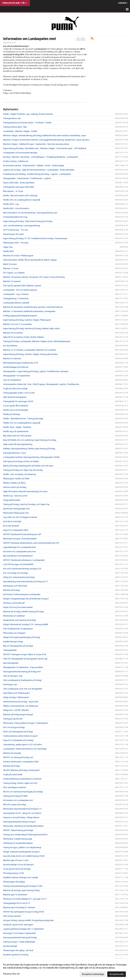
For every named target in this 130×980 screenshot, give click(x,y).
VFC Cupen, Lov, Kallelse (14, 273)
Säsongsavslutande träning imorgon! (19, 822)
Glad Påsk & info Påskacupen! (16, 693)
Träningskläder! (10, 650)
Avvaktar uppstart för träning (16, 955)
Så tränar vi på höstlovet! (14, 603)
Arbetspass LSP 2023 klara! (15, 586)
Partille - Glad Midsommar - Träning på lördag (23, 419)
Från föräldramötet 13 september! (18, 629)
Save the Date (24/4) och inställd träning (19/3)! (24, 856)
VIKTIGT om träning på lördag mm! (18, 757)
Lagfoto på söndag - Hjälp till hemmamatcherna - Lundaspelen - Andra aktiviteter (39, 170)
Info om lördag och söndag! (16, 573)
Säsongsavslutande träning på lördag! (20, 937)
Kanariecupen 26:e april (13, 234)
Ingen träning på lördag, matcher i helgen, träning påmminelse (30, 354)
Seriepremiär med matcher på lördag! (19, 620)
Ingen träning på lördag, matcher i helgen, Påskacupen (27, 320)
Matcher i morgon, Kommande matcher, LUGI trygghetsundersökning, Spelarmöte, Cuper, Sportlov (46, 140)
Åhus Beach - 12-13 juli (13, 191)
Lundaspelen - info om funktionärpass (20, 290)
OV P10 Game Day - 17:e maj (15, 230)
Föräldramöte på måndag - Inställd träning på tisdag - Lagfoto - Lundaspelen (37, 174)
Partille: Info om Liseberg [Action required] (22, 200)
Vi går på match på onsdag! (15, 389)
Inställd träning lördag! (13, 642)
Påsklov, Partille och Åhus (14, 483)
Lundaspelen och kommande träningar (20, 153)
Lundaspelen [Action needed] (16, 303)
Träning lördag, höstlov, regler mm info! (20, 783)
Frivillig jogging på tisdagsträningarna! (20, 316)
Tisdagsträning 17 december (16, 298)
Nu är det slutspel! (11, 526)
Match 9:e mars (10, 264)
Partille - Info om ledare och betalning (19, 474)
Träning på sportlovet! (13, 719)
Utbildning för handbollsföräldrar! (18, 843)
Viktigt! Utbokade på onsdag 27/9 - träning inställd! (26, 624)
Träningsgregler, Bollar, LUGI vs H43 (19, 393)
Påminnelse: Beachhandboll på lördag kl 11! (22, 809)
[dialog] (65, 969)
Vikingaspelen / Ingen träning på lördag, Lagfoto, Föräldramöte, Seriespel (36, 371)
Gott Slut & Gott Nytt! (12, 521)
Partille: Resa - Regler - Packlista (17, 427)
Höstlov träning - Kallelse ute (16, 161)
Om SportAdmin (10, 346)
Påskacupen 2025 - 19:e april (16, 243)
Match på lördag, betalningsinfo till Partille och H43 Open (28, 466)
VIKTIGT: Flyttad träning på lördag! (18, 830)
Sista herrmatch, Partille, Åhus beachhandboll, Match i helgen (30, 260)
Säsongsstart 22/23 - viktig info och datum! (22, 813)
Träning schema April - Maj (15, 127)
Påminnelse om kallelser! (14, 616)
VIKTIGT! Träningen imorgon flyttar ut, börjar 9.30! (25, 654)
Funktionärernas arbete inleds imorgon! (20, 736)
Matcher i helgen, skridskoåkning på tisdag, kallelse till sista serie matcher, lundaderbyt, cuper (45, 135)
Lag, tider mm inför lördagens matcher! (20, 517)
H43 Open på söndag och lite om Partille (21, 461)
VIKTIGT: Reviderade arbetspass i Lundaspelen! (24, 560)
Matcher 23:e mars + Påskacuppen (18, 256)
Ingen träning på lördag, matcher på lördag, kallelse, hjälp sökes (31, 328)
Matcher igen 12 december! (15, 895)
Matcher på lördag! (11, 590)
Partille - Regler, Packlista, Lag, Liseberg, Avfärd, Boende (28, 114)
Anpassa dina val (11, 974)
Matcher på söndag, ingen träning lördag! (21, 890)
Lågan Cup (8, 247)
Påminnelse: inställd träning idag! (18, 839)
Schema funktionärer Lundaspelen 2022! (21, 762)
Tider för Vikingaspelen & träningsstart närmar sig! (25, 659)
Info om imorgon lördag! (14, 727)
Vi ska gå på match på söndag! (17, 869)
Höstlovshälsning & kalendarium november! (22, 779)
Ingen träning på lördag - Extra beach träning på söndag (28, 221)
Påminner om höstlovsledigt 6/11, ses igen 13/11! (25, 899)
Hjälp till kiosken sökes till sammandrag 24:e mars (25, 491)
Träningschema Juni (12, 118)
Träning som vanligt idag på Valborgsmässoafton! (25, 835)
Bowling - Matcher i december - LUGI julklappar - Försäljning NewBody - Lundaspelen (41, 157)
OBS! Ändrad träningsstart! (15, 397)
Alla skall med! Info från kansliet (17, 436)
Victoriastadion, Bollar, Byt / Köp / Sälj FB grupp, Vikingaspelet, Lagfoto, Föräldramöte (41, 384)
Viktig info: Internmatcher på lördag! (19, 577)
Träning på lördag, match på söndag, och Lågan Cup (26, 504)
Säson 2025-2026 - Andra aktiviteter (19, 183)
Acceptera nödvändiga (93, 974)
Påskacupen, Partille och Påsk (16, 479)
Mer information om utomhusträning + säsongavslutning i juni (30, 213)
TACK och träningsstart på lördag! (18, 732)
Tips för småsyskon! (12, 380)
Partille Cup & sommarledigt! (16, 410)
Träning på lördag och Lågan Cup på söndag (23, 470)
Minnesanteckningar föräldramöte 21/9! (21, 363)
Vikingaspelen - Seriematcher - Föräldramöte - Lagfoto (27, 178)
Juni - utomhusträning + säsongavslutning (22, 226)
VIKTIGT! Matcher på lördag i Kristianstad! (21, 770)
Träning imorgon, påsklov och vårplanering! (22, 847)
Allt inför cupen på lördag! (15, 805)
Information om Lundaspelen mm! (29, 39)
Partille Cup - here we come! (15, 496)
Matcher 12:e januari (12, 281)
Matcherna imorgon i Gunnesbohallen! (20, 539)
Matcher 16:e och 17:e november (17, 324)
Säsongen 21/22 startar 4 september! (19, 933)
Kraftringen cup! (10, 684)
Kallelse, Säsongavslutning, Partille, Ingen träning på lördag (29, 449)
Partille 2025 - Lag (11, 204)
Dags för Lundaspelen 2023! (16, 530)
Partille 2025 (8, 251)
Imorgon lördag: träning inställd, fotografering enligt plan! (28, 920)
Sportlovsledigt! (10, 946)
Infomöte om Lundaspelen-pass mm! (19, 551)
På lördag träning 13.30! (13, 873)
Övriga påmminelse (12, 500)
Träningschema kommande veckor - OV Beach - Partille (27, 123)
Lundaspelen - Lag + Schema (16, 294)
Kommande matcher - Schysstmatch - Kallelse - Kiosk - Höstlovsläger (34, 166)
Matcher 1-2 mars (11, 268)
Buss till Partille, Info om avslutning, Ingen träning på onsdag (30, 440)
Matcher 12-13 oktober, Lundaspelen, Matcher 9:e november (30, 350)
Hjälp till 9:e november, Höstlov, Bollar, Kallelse (23, 337)
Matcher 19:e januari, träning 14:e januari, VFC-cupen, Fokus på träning (34, 277)
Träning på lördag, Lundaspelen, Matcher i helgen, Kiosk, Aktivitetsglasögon (37, 341)
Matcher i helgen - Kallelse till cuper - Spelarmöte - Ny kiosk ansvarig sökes (36, 144)
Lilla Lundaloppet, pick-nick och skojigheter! (23, 689)
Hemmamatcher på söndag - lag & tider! (21, 702)
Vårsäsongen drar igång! (14, 882)
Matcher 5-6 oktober (12, 359)
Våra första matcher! (12, 916)
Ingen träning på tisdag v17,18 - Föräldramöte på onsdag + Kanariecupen (35, 238)
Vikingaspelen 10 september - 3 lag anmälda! (23, 667)
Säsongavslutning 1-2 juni (14, 453)
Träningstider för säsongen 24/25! (18, 401)
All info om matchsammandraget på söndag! (23, 792)
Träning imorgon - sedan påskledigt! (19, 942)
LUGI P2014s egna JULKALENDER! (18, 564)
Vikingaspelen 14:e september (16, 376)
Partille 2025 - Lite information (16, 208)
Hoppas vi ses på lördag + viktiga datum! (21, 817)
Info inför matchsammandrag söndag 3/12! (22, 569)
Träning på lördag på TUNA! (15, 796)
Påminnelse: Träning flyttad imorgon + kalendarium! (26, 723)
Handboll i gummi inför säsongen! (18, 925)
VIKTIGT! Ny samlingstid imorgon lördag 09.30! (24, 912)
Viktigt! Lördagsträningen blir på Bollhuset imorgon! (26, 599)
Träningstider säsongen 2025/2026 (18, 187)
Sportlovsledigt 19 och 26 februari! (18, 865)
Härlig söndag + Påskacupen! (16, 697)
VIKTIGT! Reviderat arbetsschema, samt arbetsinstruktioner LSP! (31, 543)
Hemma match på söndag (15, 487)
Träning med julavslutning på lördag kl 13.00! (23, 886)
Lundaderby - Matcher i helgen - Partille (20, 131)
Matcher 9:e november (13, 333)
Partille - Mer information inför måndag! (20, 196)
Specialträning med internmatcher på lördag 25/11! (25, 582)
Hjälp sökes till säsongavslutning (18, 444)
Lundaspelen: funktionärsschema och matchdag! (25, 749)
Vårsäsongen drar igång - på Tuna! (18, 950)
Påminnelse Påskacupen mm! (16, 513)
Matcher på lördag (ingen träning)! (18, 714)
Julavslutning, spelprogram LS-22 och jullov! (23, 744)
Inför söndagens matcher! (15, 787)
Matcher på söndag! (12, 753)
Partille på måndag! (12, 414)
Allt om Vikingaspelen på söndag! (18, 646)
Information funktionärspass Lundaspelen (22, 594)
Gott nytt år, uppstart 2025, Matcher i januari (22, 286)
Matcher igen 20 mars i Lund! (16, 860)
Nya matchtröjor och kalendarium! (18, 556)
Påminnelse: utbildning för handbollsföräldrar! (23, 826)
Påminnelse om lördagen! (14, 633)
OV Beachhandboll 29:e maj (15, 217)
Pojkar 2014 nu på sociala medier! (18, 607)
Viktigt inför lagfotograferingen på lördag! (22, 637)
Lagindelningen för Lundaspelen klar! (19, 547)
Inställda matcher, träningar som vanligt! (21, 877)
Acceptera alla (117, 974)
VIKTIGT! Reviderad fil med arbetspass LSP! (22, 534)
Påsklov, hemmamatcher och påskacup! (21, 706)
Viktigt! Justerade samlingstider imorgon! (21, 852)
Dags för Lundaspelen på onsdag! (18, 740)
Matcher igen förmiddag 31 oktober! (19, 907)
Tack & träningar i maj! (13, 676)
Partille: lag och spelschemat (16, 431)
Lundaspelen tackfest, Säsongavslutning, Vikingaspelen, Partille (31, 457)
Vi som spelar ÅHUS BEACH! (16, 406)
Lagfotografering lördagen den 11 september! (23, 929)
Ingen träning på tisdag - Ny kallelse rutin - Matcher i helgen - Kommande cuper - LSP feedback (45, 148)
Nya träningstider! (11, 663)
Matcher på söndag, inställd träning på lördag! (23, 612)
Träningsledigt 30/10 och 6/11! (17, 903)
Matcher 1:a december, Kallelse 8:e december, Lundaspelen (29, 311)
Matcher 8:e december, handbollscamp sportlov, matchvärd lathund (33, 307)
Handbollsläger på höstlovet (16, 367)
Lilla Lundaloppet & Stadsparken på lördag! (22, 680)
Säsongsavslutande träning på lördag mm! (22, 672)
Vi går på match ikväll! (13, 775)
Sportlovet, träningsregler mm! (16, 509)
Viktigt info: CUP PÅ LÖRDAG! (16, 710)
